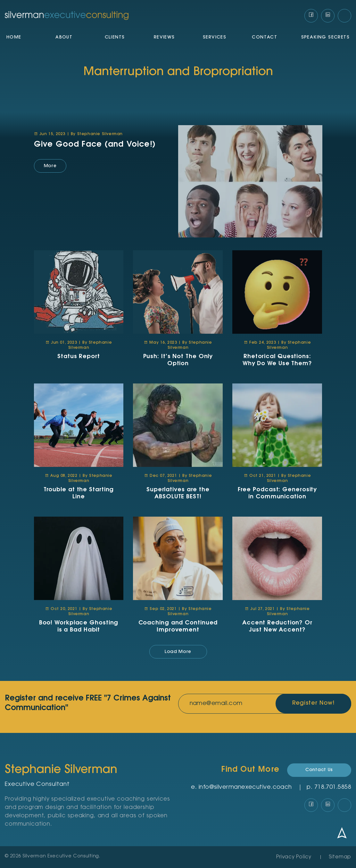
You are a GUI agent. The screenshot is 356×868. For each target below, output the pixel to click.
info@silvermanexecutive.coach (245, 787)
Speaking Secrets (325, 38)
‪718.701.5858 (333, 787)
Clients (115, 38)
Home (14, 38)
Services (215, 38)
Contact (265, 38)
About (64, 38)
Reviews (164, 38)
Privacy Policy (294, 857)
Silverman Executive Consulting (61, 856)
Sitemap (340, 857)
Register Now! (313, 704)
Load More (178, 652)
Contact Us (319, 770)
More (50, 166)
